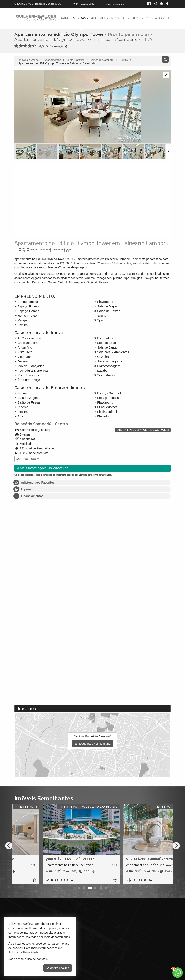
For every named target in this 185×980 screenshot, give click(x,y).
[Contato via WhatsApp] (178, 973)
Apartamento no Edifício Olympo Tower (59, 34)
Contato (155, 18)
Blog (137, 18)
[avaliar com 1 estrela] (16, 46)
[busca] (168, 18)
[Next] (176, 846)
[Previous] (9, 846)
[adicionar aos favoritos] (67, 881)
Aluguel (100, 18)
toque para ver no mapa (93, 744)
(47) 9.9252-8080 (85, 4)
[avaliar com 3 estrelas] (25, 46)
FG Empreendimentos (45, 250)
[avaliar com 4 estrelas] (30, 46)
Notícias (120, 18)
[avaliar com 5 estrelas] (34, 46)
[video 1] (92, 200)
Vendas (81, 18)
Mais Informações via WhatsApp (42, 468)
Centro (61, 424)
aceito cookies (58, 968)
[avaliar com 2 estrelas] (21, 46)
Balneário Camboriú (33, 424)
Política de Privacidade (23, 952)
